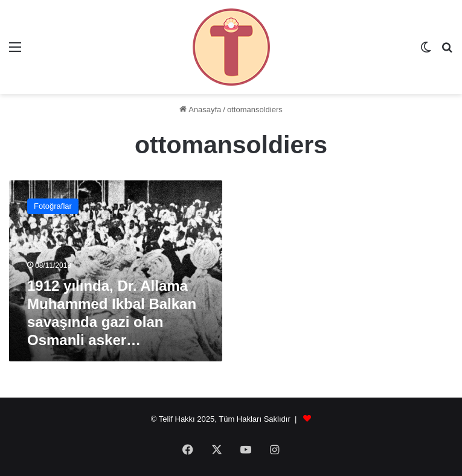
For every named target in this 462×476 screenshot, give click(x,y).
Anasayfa (200, 109)
